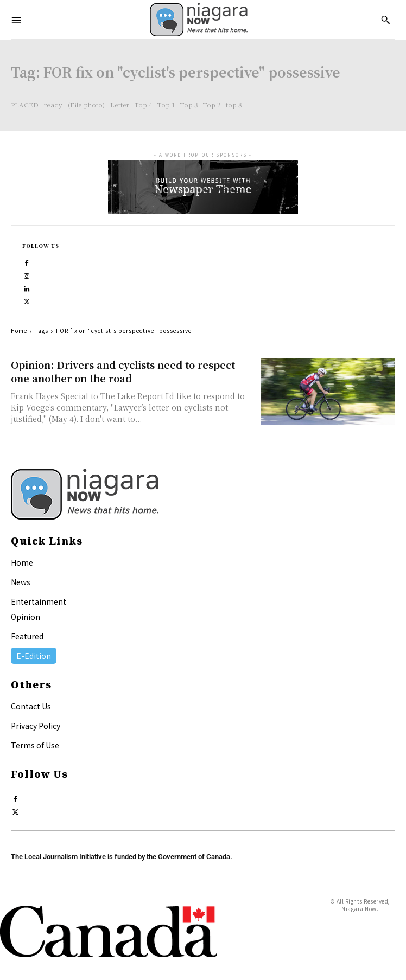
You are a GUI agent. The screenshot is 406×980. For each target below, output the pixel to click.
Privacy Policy (36, 726)
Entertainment (39, 601)
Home (19, 331)
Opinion (26, 617)
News (21, 582)
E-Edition (34, 656)
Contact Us (31, 706)
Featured (27, 636)
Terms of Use (35, 745)
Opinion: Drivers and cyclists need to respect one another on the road (123, 371)
